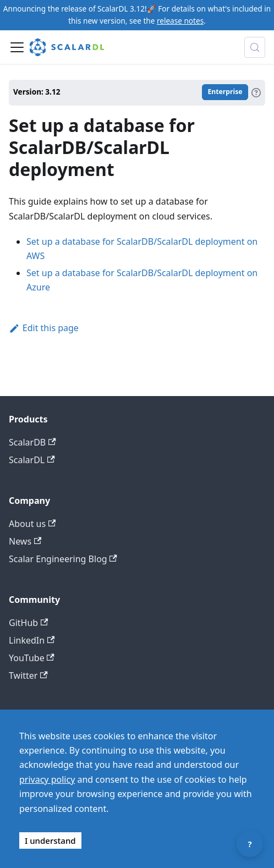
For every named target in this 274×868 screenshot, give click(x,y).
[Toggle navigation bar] (17, 47)
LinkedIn (32, 640)
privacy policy (47, 779)
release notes (180, 21)
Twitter (28, 675)
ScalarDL (32, 460)
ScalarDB (32, 442)
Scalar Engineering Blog (63, 559)
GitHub (28, 623)
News (25, 541)
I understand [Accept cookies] (50, 840)
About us (32, 524)
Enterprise (225, 92)
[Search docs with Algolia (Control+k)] (255, 47)
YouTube (32, 658)
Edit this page (44, 328)
